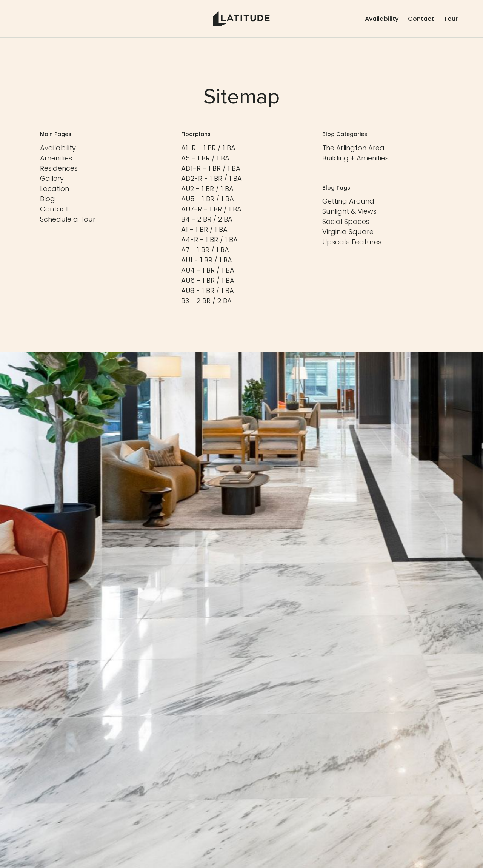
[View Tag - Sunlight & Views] (349, 211)
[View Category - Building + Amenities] (355, 158)
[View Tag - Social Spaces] (346, 221)
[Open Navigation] (28, 19)
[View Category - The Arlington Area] (353, 148)
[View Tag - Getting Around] (348, 201)
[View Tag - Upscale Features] (352, 242)
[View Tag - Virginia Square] (348, 232)
